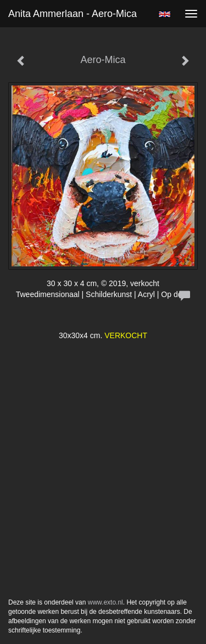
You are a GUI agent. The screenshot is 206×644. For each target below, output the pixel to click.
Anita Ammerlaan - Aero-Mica (73, 14)
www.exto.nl (105, 602)
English (165, 14)
